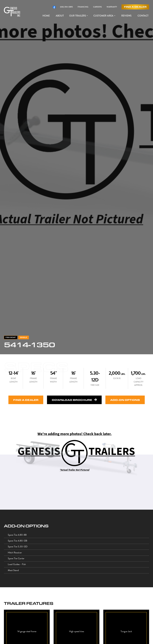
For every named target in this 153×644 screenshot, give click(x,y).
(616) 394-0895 (66, 7)
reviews (126, 16)
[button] (79, 16)
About (60, 16)
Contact (143, 16)
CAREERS (97, 7)
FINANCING (83, 7)
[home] (12, 12)
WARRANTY (112, 7)
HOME (46, 16)
